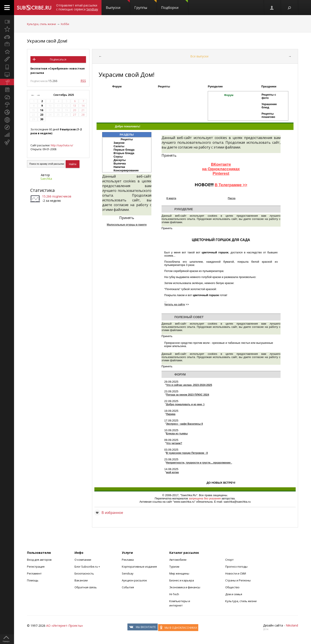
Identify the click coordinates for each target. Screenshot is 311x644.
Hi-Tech (174, 594)
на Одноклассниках (221, 169)
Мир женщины (179, 573)
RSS (83, 81)
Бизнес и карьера (182, 580)
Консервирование (126, 170)
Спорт (229, 560)
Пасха (232, 198)
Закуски (119, 143)
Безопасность (84, 573)
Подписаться (58, 59)
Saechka (46, 179)
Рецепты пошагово (268, 115)
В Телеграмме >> (231, 185)
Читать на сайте (175, 305)
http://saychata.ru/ (62, 145)
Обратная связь (86, 587)
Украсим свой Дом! (47, 41)
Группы (145, 5)
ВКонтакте (221, 164)
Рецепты (164, 86)
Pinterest (221, 174)
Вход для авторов (39, 560)
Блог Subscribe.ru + (88, 567)
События (128, 587)
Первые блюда (124, 150)
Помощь (33, 580)
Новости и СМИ (236, 573)
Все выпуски (199, 56)
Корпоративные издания (139, 567)
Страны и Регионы (238, 580)
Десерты (120, 160)
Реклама (128, 560)
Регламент (34, 573)
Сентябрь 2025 (64, 95)
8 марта (171, 198)
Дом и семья (234, 594)
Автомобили (178, 560)
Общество (232, 587)
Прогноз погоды (236, 567)
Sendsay (128, 573)
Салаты (119, 146)
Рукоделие (215, 86)
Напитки (119, 167)
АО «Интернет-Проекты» (65, 626)
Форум (117, 86)
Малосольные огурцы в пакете (127, 225)
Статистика (42, 190)
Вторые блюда (124, 153)
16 (42, 110)
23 (42, 115)
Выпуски (118, 5)
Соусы (118, 157)
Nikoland (292, 625)
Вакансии (81, 580)
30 (42, 119)
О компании (83, 560)
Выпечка (120, 163)
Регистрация (36, 567)
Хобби (65, 24)
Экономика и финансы (185, 587)
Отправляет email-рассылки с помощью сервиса (77, 7)
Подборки (175, 5)
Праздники (269, 86)
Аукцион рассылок (134, 580)
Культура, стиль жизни (41, 24)
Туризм (174, 567)
